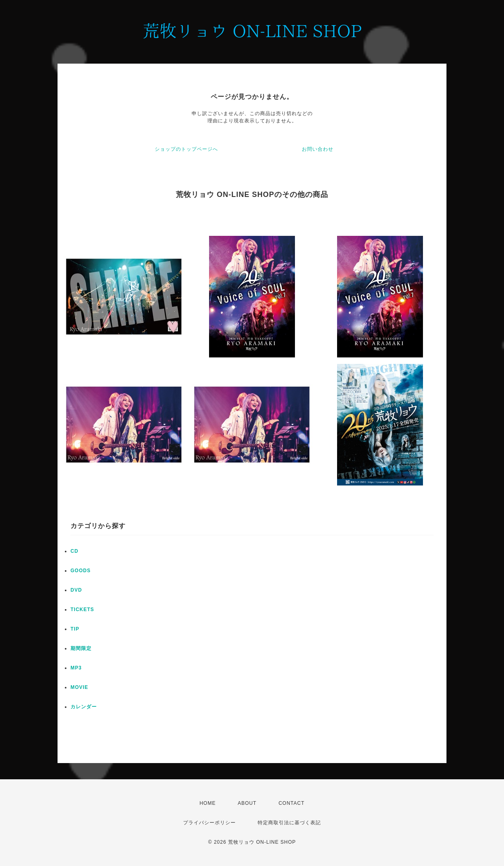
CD (74, 551)
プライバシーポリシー (209, 823)
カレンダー (84, 707)
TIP (75, 629)
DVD (76, 590)
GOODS (81, 571)
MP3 (76, 668)
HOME (207, 803)
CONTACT (291, 803)
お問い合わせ (318, 149)
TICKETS (82, 609)
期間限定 (81, 648)
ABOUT (247, 803)
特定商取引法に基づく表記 (289, 823)
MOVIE (79, 687)
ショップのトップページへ (186, 149)
